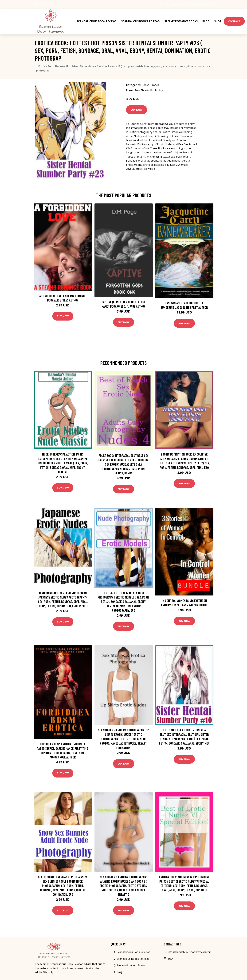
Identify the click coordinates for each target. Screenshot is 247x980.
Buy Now (137, 109)
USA (166, 4)
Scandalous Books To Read (140, 21)
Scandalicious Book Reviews (96, 21)
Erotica (155, 84)
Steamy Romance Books (181, 21)
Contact (234, 21)
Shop (218, 21)
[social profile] (50, 4)
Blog (206, 21)
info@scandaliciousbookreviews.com (191, 4)
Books (145, 84)
